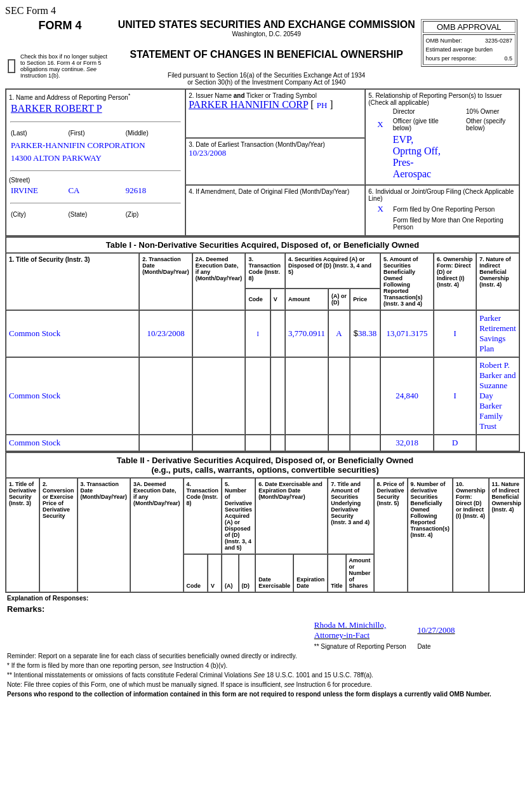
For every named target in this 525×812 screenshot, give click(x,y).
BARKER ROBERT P (56, 108)
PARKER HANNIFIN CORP (248, 105)
